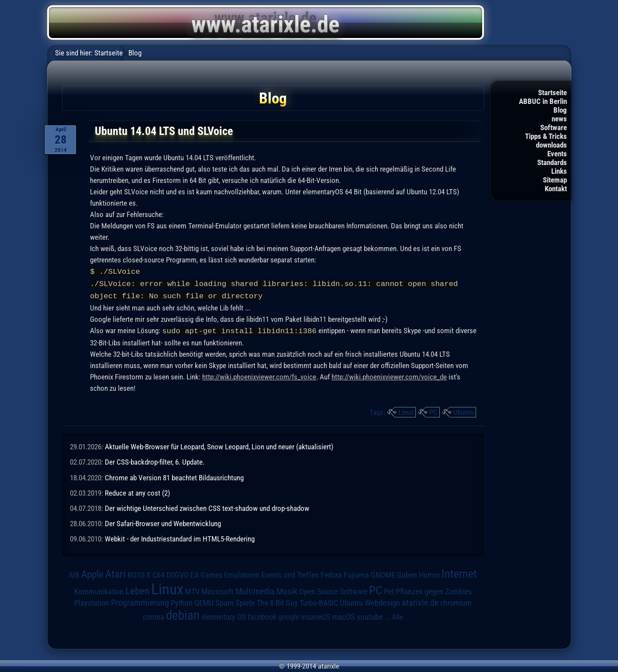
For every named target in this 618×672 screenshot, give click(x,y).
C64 (159, 573)
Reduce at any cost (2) (137, 491)
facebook (262, 615)
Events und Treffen (290, 573)
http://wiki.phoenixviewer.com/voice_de (389, 375)
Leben (137, 589)
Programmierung (140, 601)
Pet (389, 590)
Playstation (92, 601)
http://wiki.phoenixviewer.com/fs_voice (259, 375)
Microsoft (218, 590)
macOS (344, 615)
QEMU (204, 601)
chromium (456, 601)
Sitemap (555, 180)
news (559, 119)
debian (183, 613)
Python (182, 601)
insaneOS (316, 615)
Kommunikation (99, 590)
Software (554, 128)
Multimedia (255, 589)
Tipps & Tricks (546, 136)
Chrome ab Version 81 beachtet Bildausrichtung (174, 476)
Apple (92, 573)
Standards (552, 162)
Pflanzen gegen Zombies (434, 590)
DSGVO (178, 573)
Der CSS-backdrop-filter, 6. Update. (155, 460)
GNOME (383, 573)
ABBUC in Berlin (543, 101)
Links (559, 171)
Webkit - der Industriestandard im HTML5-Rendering (180, 537)
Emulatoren (242, 573)
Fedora (331, 573)
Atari (116, 572)
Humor (429, 573)
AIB (74, 573)
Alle (397, 615)
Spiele (245, 601)
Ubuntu (464, 410)
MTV (192, 590)
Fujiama (356, 573)
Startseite (552, 93)
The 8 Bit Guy (277, 601)
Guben (407, 573)
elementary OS (224, 615)
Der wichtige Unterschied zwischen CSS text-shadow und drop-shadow (207, 507)
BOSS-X (139, 573)
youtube (370, 615)
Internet (459, 572)
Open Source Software (333, 590)
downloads (551, 145)
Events (557, 154)
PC (433, 410)
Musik (287, 590)
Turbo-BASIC (319, 601)
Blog (560, 110)
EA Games (206, 573)
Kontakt (556, 189)
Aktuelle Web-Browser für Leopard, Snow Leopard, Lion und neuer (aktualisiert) (219, 445)
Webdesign (382, 601)
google (289, 615)
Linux (406, 410)
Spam (224, 601)
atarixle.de (420, 601)
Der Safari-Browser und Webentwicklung (163, 522)
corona (154, 615)
